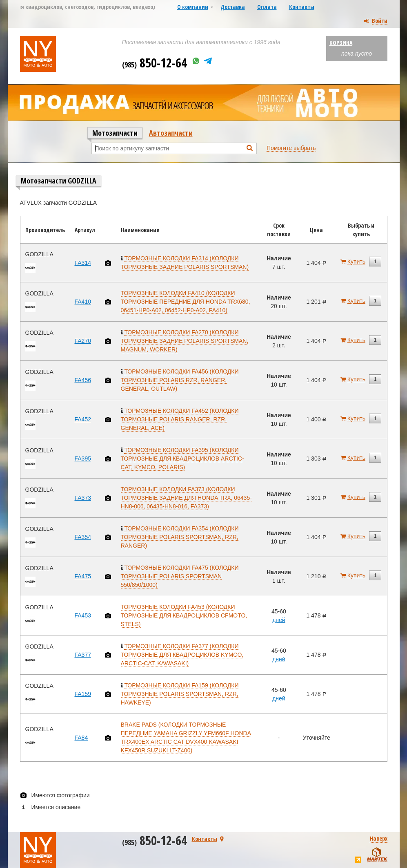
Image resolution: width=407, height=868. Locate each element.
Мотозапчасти (115, 133)
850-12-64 (155, 63)
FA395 (83, 459)
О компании (193, 7)
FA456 (83, 380)
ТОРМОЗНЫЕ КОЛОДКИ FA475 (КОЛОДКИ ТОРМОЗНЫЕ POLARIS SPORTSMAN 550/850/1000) (180, 576)
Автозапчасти (171, 133)
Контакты (302, 7)
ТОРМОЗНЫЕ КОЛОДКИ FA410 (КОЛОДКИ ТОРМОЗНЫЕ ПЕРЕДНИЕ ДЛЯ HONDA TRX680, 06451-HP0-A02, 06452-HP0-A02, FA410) (186, 302)
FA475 (83, 576)
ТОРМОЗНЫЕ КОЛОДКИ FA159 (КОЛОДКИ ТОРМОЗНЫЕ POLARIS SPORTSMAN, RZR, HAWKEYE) (180, 694)
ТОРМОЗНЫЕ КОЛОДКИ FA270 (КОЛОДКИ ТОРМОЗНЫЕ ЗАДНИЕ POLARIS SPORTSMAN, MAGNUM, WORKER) (185, 341)
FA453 (83, 615)
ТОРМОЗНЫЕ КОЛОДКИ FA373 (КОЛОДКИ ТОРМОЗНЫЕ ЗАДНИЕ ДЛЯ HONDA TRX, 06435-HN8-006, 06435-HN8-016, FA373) (186, 498)
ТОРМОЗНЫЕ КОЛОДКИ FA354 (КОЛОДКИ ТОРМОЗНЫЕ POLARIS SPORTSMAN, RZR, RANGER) (180, 537)
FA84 (81, 738)
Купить (356, 262)
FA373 (83, 498)
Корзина (341, 43)
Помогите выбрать (291, 148)
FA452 (83, 419)
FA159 (83, 694)
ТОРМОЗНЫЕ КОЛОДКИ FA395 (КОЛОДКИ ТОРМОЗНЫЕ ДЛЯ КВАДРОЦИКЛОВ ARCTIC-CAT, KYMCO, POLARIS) (182, 459)
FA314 (83, 263)
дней (279, 620)
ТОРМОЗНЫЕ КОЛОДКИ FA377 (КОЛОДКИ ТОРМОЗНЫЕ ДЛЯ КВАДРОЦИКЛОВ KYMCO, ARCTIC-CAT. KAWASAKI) (182, 655)
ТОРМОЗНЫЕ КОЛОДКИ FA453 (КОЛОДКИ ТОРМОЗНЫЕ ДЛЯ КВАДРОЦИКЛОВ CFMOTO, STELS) (184, 615)
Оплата (267, 7)
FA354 (83, 537)
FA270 (83, 341)
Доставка (233, 7)
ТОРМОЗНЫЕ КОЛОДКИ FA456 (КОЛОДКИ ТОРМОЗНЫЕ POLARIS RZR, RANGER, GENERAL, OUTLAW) (180, 380)
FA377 (83, 655)
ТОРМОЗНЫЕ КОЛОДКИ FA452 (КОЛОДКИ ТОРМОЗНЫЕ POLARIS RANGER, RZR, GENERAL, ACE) (180, 419)
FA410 (83, 302)
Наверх (379, 838)
